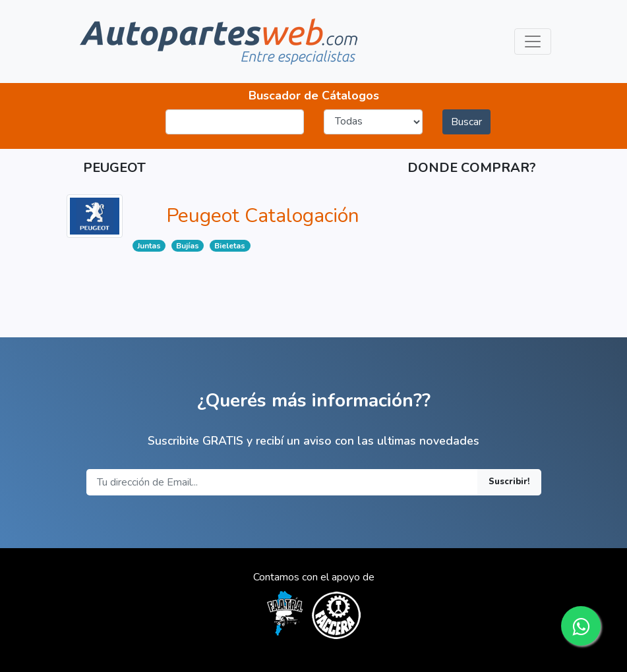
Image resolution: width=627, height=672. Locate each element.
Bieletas (230, 246)
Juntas (149, 246)
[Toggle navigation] (533, 42)
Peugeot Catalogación (263, 216)
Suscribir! (509, 482)
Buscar (466, 122)
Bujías (188, 246)
